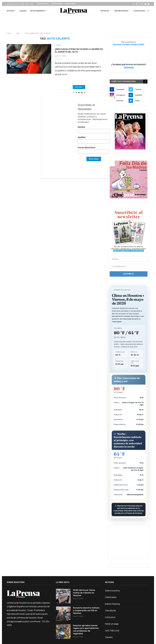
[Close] (114, 97)
